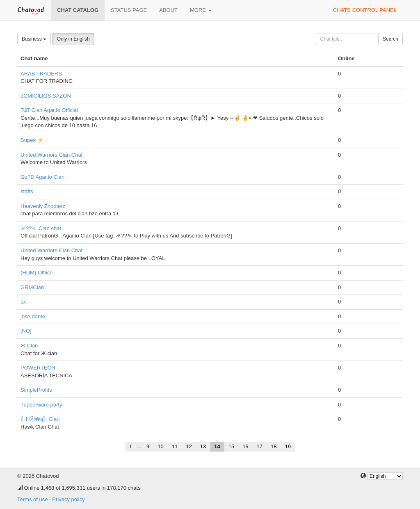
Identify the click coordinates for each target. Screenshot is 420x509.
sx (23, 302)
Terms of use (32, 499)
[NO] (26, 331)
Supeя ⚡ (32, 140)
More (201, 10)
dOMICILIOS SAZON (46, 96)
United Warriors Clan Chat (51, 155)
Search (390, 39)
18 (274, 446)
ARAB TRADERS (41, 74)
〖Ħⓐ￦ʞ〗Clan (40, 419)
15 (231, 446)
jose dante (33, 316)
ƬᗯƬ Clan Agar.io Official (49, 110)
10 (160, 446)
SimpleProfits (36, 390)
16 (245, 446)
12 (189, 446)
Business (34, 39)
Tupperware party (41, 405)
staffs (27, 191)
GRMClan (32, 287)
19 (288, 446)
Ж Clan (29, 346)
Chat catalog (78, 10)
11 (175, 446)
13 (203, 446)
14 (217, 446)
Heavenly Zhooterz (43, 206)
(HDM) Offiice (37, 273)
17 (260, 446)
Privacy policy (68, 499)
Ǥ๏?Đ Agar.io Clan (42, 177)
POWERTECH (38, 368)
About (168, 10)
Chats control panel (365, 10)
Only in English (73, 39)
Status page (129, 10)
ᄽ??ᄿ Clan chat (41, 228)
